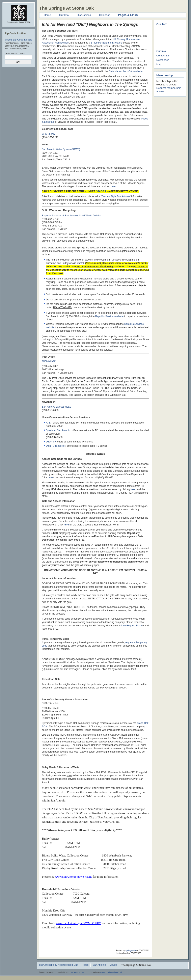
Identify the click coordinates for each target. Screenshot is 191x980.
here (113, 186)
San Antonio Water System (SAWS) (61, 149)
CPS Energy (49, 134)
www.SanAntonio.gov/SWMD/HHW (78, 923)
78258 (113, 965)
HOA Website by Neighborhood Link (59, 965)
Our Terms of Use (77, 972)
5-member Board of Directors (106, 43)
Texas (85, 965)
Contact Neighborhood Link (111, 972)
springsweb (131, 950)
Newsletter (162, 60)
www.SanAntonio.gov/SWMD (74, 877)
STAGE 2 (101, 191)
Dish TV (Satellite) (56, 446)
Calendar (104, 15)
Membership (165, 75)
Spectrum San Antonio (58, 430)
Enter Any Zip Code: (15, 54)
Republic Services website (109, 316)
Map (159, 64)
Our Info (64, 15)
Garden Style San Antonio (116, 196)
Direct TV (51, 442)
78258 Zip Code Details (19, 40)
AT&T (49, 423)
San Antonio (99, 965)
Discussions (84, 15)
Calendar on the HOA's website (126, 71)
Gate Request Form (131, 626)
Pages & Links (128, 15)
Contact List (163, 56)
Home (47, 15)
